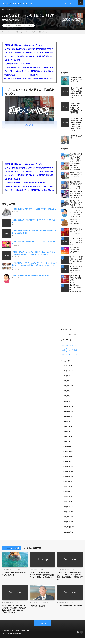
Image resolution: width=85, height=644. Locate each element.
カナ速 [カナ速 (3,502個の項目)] (64, 352)
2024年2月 (66, 458)
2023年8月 (66, 488)
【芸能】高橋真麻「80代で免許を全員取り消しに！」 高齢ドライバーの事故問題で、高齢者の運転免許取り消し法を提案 (29, 70)
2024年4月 (66, 448)
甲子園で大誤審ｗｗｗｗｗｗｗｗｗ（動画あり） (21, 77)
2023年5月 (66, 503)
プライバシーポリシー (9, 640)
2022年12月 (66, 527)
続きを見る (29, 127)
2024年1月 (66, 463)
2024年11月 (66, 413)
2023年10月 (66, 478)
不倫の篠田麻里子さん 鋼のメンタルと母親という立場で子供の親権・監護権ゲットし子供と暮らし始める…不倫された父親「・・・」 (76, 169)
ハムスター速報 (28, 28)
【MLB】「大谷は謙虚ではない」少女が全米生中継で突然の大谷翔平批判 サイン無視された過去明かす (29, 51)
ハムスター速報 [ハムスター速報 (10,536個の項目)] (72, 352)
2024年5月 (66, 443)
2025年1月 (66, 403)
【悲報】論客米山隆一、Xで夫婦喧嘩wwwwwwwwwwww (25, 66)
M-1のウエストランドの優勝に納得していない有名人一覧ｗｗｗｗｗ (76, 216)
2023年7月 (66, 493)
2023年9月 (66, 483)
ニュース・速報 (17, 28)
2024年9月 (66, 423)
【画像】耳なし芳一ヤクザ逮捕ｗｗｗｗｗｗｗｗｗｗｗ (76, 178)
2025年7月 (66, 373)
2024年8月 (66, 428)
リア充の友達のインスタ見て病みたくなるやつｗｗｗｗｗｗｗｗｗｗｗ (76, 253)
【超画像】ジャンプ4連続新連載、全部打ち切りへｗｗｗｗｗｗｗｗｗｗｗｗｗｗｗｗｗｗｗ (76, 197)
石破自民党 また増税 (12, 62)
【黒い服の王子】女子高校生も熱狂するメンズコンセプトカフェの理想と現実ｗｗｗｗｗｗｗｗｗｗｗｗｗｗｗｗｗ (76, 188)
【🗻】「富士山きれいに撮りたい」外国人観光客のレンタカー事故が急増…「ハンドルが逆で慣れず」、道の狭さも (29, 73)
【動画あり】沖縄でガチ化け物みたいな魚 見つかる (23, 47)
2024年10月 (66, 418)
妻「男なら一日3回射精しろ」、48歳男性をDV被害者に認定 (76, 262)
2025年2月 (66, 398)
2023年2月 (66, 518)
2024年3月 (66, 453)
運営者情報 (19, 640)
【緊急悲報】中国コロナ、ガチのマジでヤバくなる (76, 233)
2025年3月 (66, 393)
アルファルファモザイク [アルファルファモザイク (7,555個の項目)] (69, 348)
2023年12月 (66, 468)
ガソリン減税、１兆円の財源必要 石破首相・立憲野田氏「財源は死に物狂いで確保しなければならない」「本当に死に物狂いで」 (29, 59)
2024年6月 (66, 438)
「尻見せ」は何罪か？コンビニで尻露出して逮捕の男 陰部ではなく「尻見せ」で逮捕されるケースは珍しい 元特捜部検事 (76, 244)
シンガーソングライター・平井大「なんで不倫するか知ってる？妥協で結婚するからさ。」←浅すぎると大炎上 (29, 81)
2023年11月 (66, 473)
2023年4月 (66, 508)
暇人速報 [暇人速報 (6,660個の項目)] (64, 357)
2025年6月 (66, 378)
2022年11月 (66, 532)
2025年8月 (66, 368)
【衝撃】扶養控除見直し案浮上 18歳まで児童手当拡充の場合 (34, 211)
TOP (4, 10)
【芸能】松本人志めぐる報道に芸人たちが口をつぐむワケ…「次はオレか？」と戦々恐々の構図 (76, 272)
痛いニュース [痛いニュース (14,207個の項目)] (73, 357)
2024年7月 (66, 433)
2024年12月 (66, 408)
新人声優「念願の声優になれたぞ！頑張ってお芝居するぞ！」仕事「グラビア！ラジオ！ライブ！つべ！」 (76, 160)
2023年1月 (66, 523)
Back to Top (42, 630)
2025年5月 (66, 383)
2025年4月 (66, 388)
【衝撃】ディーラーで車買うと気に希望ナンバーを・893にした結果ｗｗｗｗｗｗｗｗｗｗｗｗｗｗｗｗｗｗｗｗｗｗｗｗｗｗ (76, 207)
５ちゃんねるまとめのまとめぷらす (24, 637)
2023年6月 (66, 498)
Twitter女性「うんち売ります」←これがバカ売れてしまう (76, 225)
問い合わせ (12, 10)
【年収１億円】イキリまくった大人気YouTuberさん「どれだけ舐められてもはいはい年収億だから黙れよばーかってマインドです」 (34, 267)
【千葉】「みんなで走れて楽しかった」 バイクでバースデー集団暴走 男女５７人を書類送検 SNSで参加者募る (29, 55)
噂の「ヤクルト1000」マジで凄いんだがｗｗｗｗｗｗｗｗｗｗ (76, 281)
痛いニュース (43, 570)
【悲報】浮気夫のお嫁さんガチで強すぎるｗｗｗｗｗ (31, 278)
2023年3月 (66, 513)
